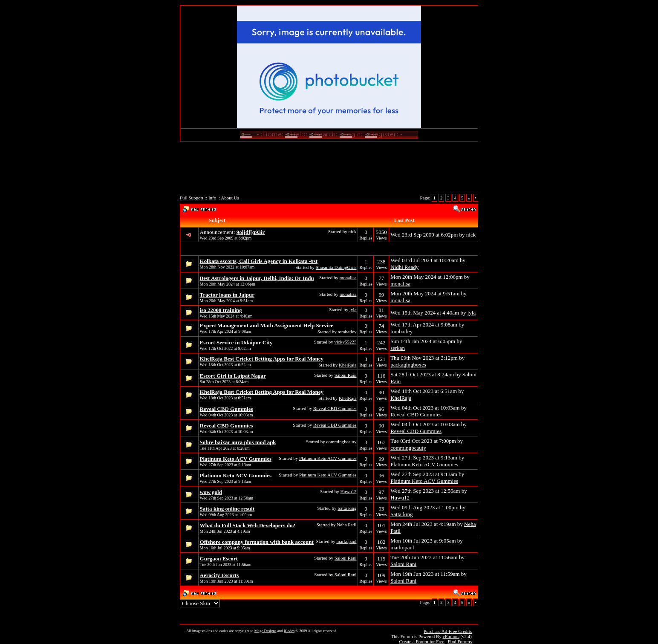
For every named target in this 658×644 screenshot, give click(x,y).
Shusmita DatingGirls (336, 267)
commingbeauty (342, 442)
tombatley (347, 332)
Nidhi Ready (404, 267)
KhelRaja (348, 365)
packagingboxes (408, 365)
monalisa (348, 277)
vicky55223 (346, 342)
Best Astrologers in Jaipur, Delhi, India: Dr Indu (257, 278)
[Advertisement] (329, 171)
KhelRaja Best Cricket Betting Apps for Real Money (262, 359)
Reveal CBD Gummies (227, 409)
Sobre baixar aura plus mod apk (238, 442)
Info (212, 198)
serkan (398, 348)
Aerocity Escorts (219, 575)
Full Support (192, 198)
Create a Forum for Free (421, 641)
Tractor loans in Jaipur (227, 295)
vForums (451, 636)
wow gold (211, 492)
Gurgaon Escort (219, 559)
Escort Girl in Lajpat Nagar (233, 376)
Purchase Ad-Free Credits (448, 631)
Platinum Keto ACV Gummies (236, 459)
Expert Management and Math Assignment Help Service (267, 325)
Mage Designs (266, 631)
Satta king (347, 508)
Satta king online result (227, 509)
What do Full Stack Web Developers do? (248, 525)
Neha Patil (346, 525)
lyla (353, 309)
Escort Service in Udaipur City (236, 342)
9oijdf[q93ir (251, 232)
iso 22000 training (221, 310)
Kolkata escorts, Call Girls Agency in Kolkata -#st (259, 261)
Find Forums (460, 641)
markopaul (346, 541)
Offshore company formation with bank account (257, 542)
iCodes (289, 631)
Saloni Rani (346, 375)
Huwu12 (349, 491)
